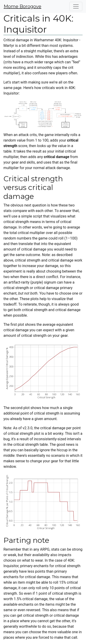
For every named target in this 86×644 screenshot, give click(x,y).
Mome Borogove (22, 6)
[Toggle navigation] (76, 6)
